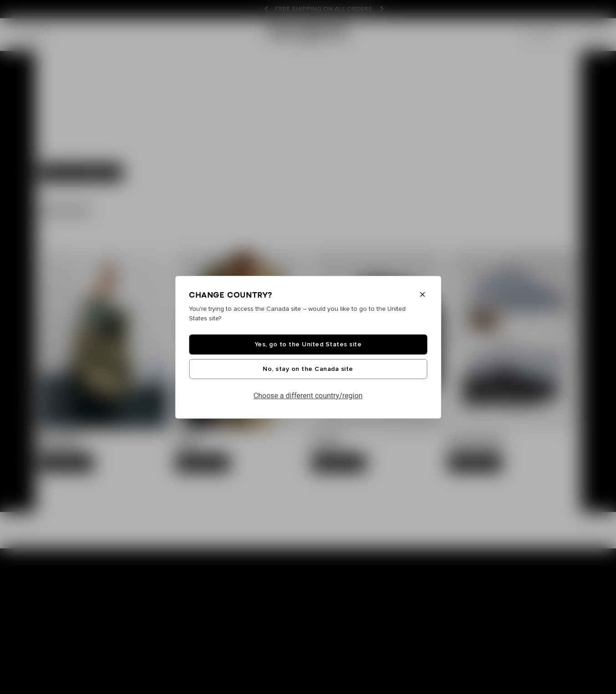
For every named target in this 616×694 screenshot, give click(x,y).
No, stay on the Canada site (308, 369)
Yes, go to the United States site (308, 344)
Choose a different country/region (308, 396)
